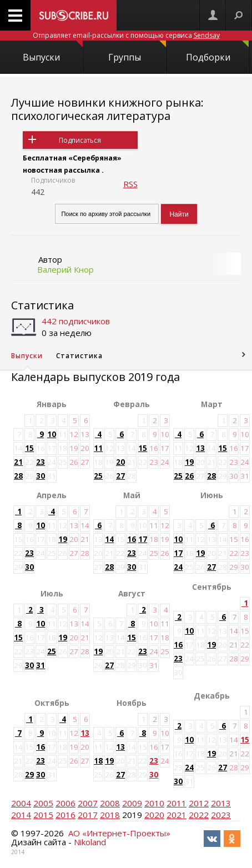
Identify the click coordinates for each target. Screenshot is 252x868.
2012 (199, 803)
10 (52, 434)
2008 (110, 803)
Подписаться (80, 140)
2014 (21, 815)
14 (109, 539)
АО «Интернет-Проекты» (119, 833)
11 (98, 448)
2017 (88, 815)
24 (178, 567)
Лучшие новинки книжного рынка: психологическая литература (107, 109)
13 (200, 448)
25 (98, 476)
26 (189, 476)
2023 (221, 815)
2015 (43, 815)
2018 (110, 815)
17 (143, 539)
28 (18, 476)
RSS (130, 184)
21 (18, 462)
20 (120, 462)
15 (29, 448)
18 (98, 761)
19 (189, 462)
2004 (21, 803)
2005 (43, 803)
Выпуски (52, 52)
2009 (132, 803)
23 (41, 462)
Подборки (218, 52)
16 (132, 539)
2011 (177, 803)
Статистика (42, 305)
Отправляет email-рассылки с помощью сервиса (126, 35)
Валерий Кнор (65, 269)
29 (29, 775)
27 (120, 476)
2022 (199, 815)
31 (41, 665)
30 (41, 476)
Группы (137, 52)
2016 (65, 815)
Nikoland (90, 842)
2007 (88, 803)
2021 (177, 815)
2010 (154, 803)
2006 (65, 803)
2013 (221, 803)
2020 (154, 815)
